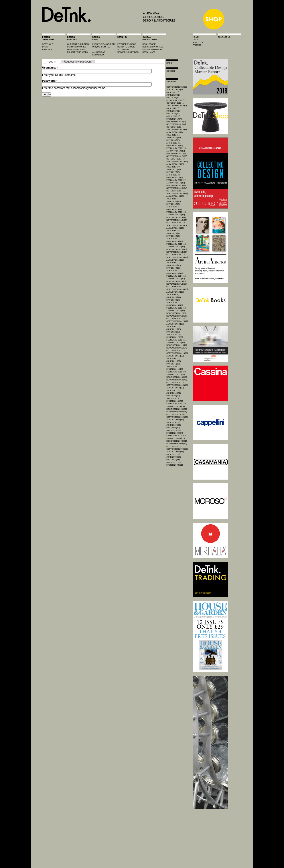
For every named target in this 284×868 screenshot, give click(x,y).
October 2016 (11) (176, 191)
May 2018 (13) (173, 140)
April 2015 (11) (174, 239)
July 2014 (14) (173, 263)
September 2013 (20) (177, 289)
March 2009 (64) (175, 433)
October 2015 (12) (176, 223)
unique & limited (101, 47)
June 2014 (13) (174, 265)
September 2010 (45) (177, 385)
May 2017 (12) (173, 172)
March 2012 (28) (175, 337)
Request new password (78, 62)
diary (45, 47)
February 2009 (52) (176, 436)
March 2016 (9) (174, 209)
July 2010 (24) (173, 390)
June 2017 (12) (174, 169)
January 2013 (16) (176, 311)
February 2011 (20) (176, 372)
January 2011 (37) (176, 374)
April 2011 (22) (174, 366)
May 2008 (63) (173, 460)
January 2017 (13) (176, 183)
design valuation (152, 49)
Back (169, 63)
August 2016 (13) (175, 196)
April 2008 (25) (174, 462)
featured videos (127, 44)
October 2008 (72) (176, 446)
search (171, 71)
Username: (50, 68)
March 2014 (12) (175, 273)
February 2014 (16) (176, 276)
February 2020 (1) (176, 100)
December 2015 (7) (176, 217)
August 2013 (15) (175, 292)
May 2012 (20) (173, 332)
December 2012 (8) (176, 313)
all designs (99, 52)
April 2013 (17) (174, 303)
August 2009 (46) (175, 420)
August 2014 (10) (175, 260)
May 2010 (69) (173, 396)
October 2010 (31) (176, 382)
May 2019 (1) (173, 114)
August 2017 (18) (175, 164)
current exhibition (78, 44)
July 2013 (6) (173, 295)
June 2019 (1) (173, 111)
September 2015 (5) (177, 225)
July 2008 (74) (173, 454)
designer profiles (153, 47)
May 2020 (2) (173, 98)
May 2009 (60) (173, 428)
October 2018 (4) (175, 127)
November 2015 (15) (177, 220)
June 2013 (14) (174, 297)
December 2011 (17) (177, 345)
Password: (50, 81)
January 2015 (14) (176, 247)
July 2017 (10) (173, 167)
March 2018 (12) (175, 146)
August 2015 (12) (175, 228)
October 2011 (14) (176, 350)
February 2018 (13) (176, 148)
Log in (52, 62)
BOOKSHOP (98, 55)
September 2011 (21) (177, 353)
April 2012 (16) (174, 335)
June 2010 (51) (174, 393)
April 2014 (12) (174, 271)
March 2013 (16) (175, 305)
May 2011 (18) (173, 364)
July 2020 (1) (173, 92)
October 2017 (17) (176, 159)
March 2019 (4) (174, 119)
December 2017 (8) (176, 154)
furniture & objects (104, 44)
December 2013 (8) (176, 281)
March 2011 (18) (175, 369)
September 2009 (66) (177, 417)
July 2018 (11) (173, 135)
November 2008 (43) (177, 444)
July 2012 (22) (173, 327)
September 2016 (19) (177, 193)
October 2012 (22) (176, 319)
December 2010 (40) (177, 377)
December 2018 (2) (176, 122)
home (196, 37)
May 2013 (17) (173, 300)
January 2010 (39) (176, 406)
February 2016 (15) (176, 212)
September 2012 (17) (177, 321)
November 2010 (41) (177, 380)
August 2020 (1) (175, 90)
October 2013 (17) (176, 287)
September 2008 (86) (177, 449)
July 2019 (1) (173, 108)
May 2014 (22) (173, 268)
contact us (224, 37)
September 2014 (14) (177, 257)
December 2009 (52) (177, 409)
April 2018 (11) (174, 143)
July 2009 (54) (173, 422)
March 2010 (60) (175, 401)
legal (196, 40)
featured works (77, 47)
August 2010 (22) (175, 388)
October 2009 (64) (176, 414)
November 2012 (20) (177, 316)
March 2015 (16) (175, 241)
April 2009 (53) (174, 430)
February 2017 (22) (176, 180)
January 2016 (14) (176, 215)
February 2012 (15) (176, 340)
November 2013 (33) (177, 284)
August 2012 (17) (175, 324)
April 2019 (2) (173, 116)
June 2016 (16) (174, 201)
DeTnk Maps (149, 52)
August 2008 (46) (175, 452)
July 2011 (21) (173, 358)
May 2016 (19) (173, 204)
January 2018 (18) (176, 151)
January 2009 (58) (176, 438)
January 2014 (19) (176, 279)
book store (149, 44)
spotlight (48, 44)
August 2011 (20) (175, 356)
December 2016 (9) (176, 185)
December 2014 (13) (177, 249)
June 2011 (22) (174, 361)
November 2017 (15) (177, 156)
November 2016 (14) (177, 188)
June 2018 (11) (174, 138)
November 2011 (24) (177, 348)
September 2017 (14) (177, 161)
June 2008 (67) (174, 457)
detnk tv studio (126, 47)
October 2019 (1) (175, 103)
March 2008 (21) (175, 465)
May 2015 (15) (173, 236)
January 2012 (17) (176, 342)
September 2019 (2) (177, 106)
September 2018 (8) (177, 130)
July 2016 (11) (173, 199)
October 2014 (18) (176, 255)
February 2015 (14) (176, 244)
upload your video (128, 52)
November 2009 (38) (177, 412)
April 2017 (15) (174, 175)
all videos (123, 49)
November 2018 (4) (176, 124)
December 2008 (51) (177, 441)
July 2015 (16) (173, 231)
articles (47, 49)
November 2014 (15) (177, 252)
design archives (76, 49)
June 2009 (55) (174, 425)
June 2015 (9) (173, 233)
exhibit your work (78, 52)
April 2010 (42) (174, 398)
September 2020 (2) (177, 87)
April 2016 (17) (174, 207)
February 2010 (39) (176, 404)
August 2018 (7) (175, 132)
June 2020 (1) (173, 95)
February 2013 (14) (176, 308)
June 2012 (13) (174, 329)
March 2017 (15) (175, 177)
